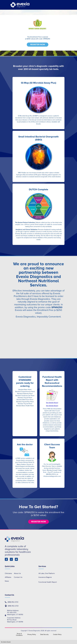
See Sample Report (52, 403)
